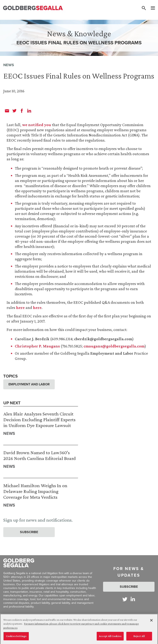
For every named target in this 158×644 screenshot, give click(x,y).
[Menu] (151, 8)
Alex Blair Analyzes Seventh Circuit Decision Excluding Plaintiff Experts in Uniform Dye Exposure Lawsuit (39, 419)
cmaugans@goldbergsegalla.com (114, 346)
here (20, 307)
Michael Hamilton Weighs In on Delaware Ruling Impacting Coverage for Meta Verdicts (35, 491)
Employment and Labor (112, 353)
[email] (7, 111)
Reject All (139, 638)
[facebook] (22, 111)
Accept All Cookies (110, 638)
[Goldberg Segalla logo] (33, 8)
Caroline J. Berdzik (32, 339)
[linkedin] (29, 111)
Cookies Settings (16, 638)
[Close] (151, 622)
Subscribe (29, 532)
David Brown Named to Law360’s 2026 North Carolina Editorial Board (39, 455)
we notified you (37, 125)
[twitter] (14, 111)
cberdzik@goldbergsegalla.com (103, 339)
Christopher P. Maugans (37, 346)
